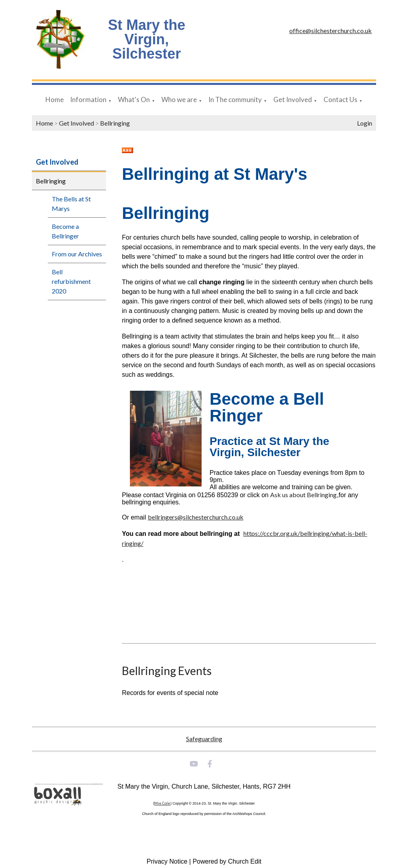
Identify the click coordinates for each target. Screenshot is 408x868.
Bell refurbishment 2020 (71, 281)
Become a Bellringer (65, 231)
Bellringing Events (167, 671)
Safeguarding (204, 739)
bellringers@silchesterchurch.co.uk (196, 517)
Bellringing (115, 123)
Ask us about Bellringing (303, 495)
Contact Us (340, 99)
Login (365, 123)
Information (88, 99)
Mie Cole (162, 803)
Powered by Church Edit (227, 861)
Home (55, 99)
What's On (134, 99)
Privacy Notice (167, 861)
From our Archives (77, 254)
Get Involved (293, 99)
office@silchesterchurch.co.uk (331, 31)
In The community (235, 99)
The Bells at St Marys (71, 204)
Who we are (179, 99)
